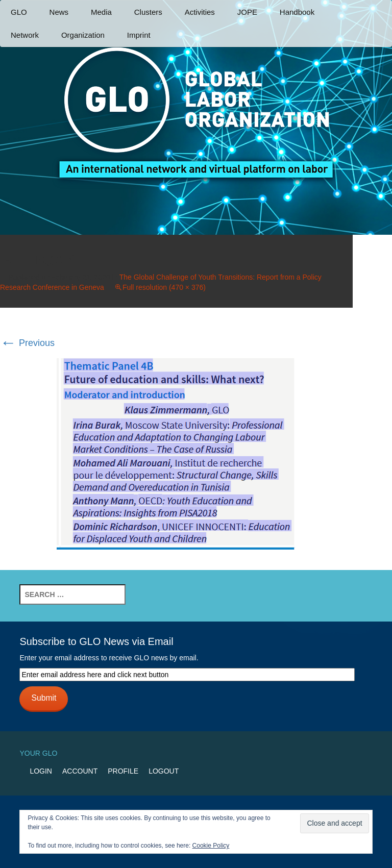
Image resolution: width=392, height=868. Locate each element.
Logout (164, 771)
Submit (44, 698)
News (59, 12)
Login (41, 771)
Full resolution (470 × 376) (164, 287)
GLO (19, 12)
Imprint (139, 35)
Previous (27, 343)
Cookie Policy (211, 846)
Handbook (297, 12)
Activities (200, 12)
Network (25, 35)
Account (80, 771)
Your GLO (38, 753)
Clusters (148, 12)
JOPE (247, 12)
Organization (83, 35)
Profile (123, 771)
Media (101, 12)
